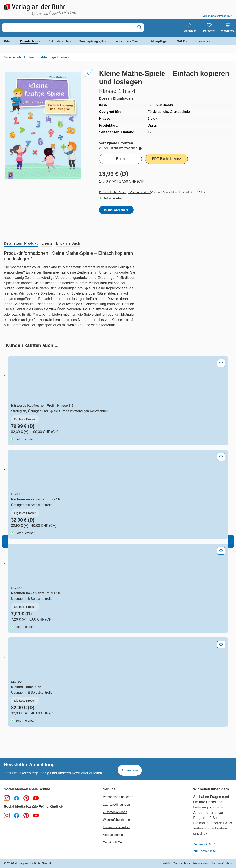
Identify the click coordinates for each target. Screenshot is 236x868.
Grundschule (29, 41)
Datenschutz (181, 864)
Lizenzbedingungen (116, 804)
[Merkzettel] (209, 27)
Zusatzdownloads (115, 812)
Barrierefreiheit (222, 864)
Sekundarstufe (59, 41)
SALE (181, 41)
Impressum (201, 864)
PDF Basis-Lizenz (166, 159)
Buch (120, 159)
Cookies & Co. (113, 842)
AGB (166, 864)
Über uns (202, 41)
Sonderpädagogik (92, 41)
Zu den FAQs (204, 844)
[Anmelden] (190, 27)
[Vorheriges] (5, 541)
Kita (7, 41)
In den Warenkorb (116, 210)
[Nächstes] (231, 541)
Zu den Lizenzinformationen (120, 148)
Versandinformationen (118, 797)
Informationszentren (117, 827)
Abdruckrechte (113, 835)
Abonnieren (130, 770)
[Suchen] (139, 28)
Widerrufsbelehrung (116, 820)
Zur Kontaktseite (206, 851)
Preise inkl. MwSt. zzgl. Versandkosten (124, 192)
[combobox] (68, 28)
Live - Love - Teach (127, 41)
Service (109, 789)
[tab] (21, 244)
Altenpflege (159, 41)
